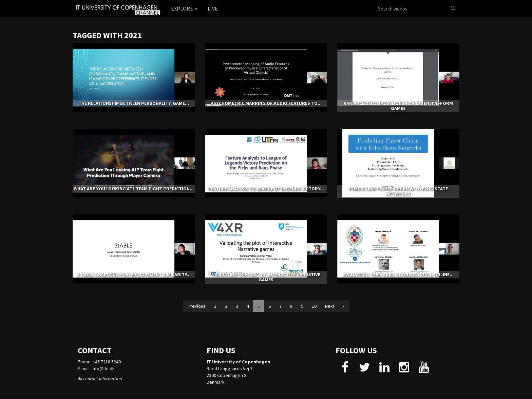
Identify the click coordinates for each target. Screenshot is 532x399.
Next (330, 306)
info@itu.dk (103, 368)
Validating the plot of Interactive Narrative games (266, 277)
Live (213, 8)
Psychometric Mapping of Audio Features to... (266, 103)
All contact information (100, 379)
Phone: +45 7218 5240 (99, 362)
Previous (197, 306)
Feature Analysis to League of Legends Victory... (266, 189)
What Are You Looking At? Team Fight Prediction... (134, 189)
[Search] (453, 8)
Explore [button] (184, 8)
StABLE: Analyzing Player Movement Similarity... (134, 274)
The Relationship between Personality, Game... (134, 103)
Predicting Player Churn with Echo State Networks (398, 191)
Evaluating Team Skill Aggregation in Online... (398, 274)
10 (314, 306)
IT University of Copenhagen (238, 362)
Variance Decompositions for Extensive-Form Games (398, 106)
